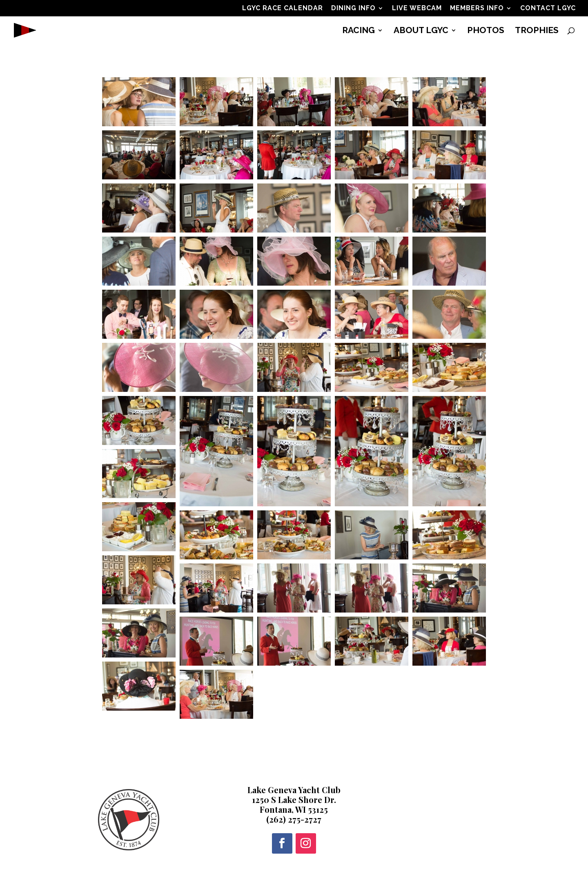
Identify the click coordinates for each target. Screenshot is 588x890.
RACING (359, 31)
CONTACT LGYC (548, 8)
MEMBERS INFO (477, 8)
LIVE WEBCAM (417, 8)
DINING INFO (353, 8)
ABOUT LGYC (421, 31)
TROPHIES (537, 31)
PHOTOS (486, 31)
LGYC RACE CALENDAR (283, 8)
